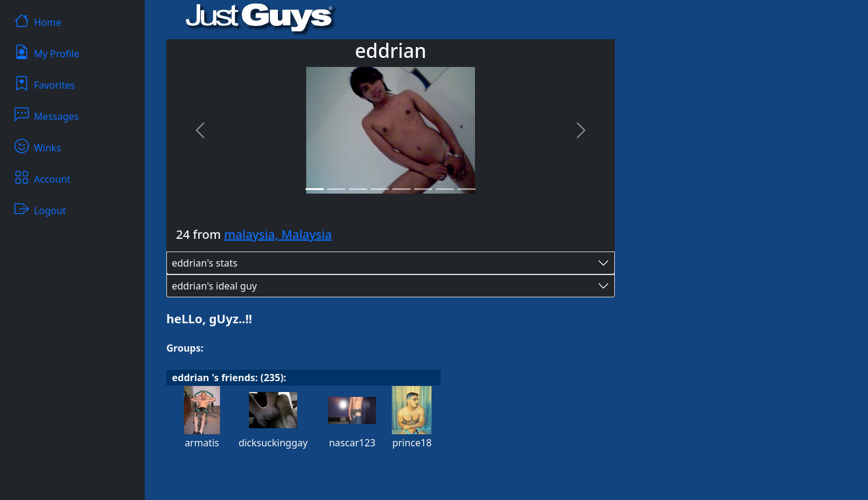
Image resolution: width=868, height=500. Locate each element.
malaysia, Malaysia (278, 234)
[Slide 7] (445, 189)
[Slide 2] (336, 189)
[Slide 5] (401, 189)
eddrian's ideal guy (214, 286)
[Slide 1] (315, 189)
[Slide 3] (358, 189)
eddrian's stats (205, 263)
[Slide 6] (423, 189)
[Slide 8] (467, 189)
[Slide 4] (380, 189)
